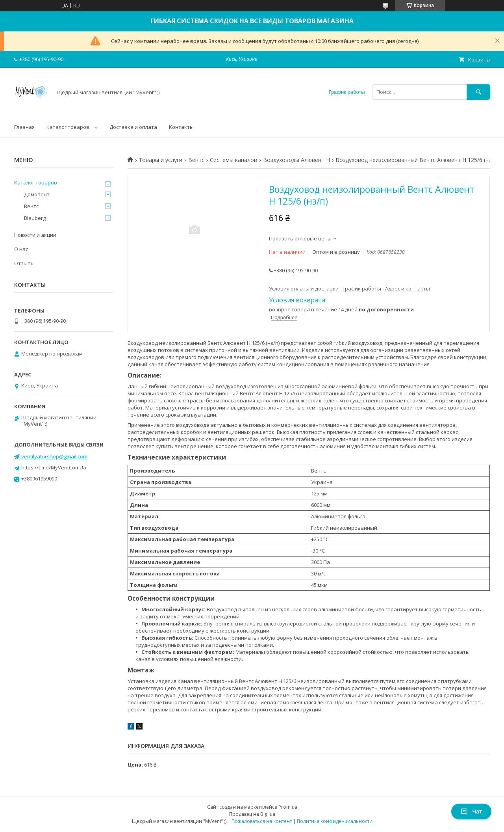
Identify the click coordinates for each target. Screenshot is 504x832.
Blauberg (35, 218)
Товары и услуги (160, 160)
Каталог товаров (68, 127)
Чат (471, 812)
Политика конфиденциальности (335, 821)
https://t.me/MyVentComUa (54, 467)
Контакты (181, 127)
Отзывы (24, 263)
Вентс (196, 160)
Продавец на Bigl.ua (252, 814)
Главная (24, 127)
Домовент (37, 194)
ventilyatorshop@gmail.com (54, 456)
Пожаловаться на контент (262, 821)
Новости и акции (35, 235)
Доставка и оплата (133, 127)
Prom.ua (288, 807)
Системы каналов (233, 160)
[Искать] (478, 92)
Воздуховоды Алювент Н (296, 160)
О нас (21, 249)
